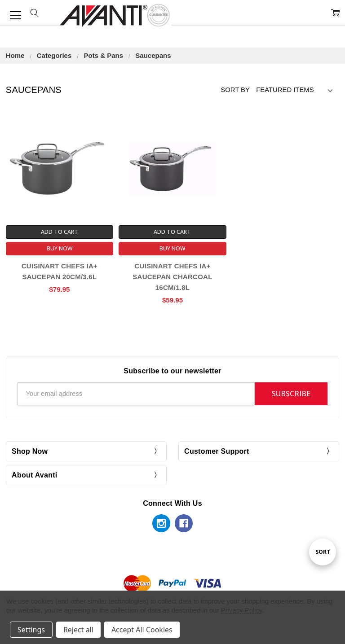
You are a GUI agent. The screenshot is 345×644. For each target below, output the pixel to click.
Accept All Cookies (142, 630)
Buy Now (60, 248)
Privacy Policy (242, 610)
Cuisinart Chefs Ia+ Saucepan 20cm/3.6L (60, 271)
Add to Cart (60, 232)
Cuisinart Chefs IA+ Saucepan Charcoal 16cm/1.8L (172, 277)
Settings (31, 630)
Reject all (78, 630)
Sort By (235, 90)
